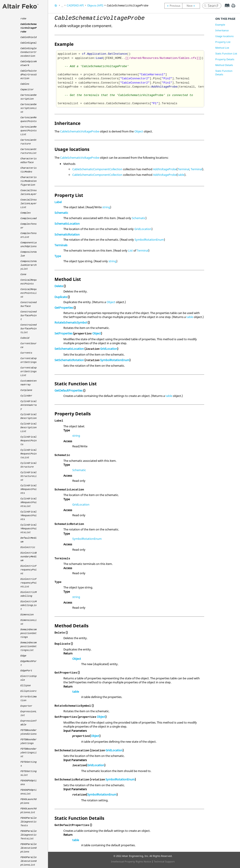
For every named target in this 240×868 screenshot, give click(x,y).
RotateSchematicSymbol (71, 322)
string (106, 207)
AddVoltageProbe (165, 169)
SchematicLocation (67, 224)
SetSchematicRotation (69, 360)
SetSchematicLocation (69, 349)
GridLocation (143, 229)
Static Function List (226, 53)
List (130, 250)
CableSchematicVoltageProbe (80, 131)
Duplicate (61, 297)
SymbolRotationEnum (149, 240)
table (181, 175)
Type (58, 256)
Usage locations (224, 36)
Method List (222, 48)
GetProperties (64, 308)
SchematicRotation (67, 234)
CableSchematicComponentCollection (97, 169)
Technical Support (164, 861)
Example (220, 25)
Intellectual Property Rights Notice (131, 861)
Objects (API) (95, 5)
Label (58, 202)
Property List (223, 42)
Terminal (184, 169)
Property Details (225, 59)
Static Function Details (224, 73)
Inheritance (222, 30)
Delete (59, 286)
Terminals (61, 245)
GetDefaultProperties (69, 390)
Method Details (224, 65)
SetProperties (64, 333)
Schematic (61, 213)
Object (139, 131)
